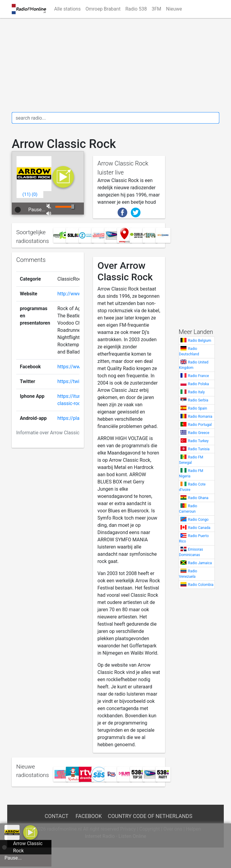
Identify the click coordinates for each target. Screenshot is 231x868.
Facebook (89, 816)
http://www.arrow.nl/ (79, 294)
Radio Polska (199, 384)
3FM (156, 9)
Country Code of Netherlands (150, 816)
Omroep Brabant (103, 9)
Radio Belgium (200, 341)
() (27, 194)
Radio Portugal (200, 425)
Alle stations (67, 9)
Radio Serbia (198, 400)
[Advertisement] (115, 65)
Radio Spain (197, 408)
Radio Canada (199, 528)
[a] (30, 832)
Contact (56, 816)
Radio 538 (136, 9)
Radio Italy (196, 392)
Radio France (199, 376)
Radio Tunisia (199, 449)
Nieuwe (174, 9)
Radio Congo (198, 520)
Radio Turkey (198, 441)
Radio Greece (199, 433)
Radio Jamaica (200, 563)
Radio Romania (200, 417)
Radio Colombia (201, 585)
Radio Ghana (198, 498)
